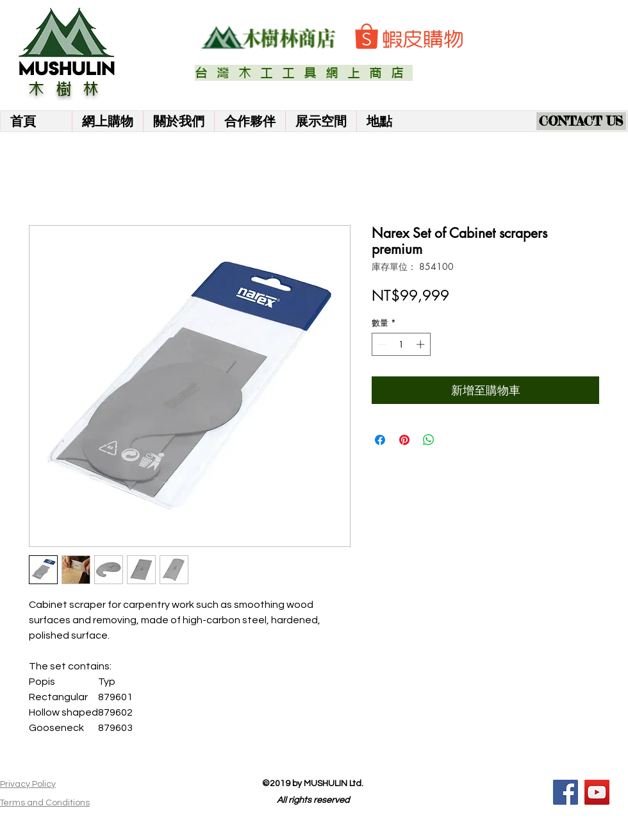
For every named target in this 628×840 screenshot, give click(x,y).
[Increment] (422, 344)
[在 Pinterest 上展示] (404, 440)
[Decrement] (381, 344)
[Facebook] (566, 792)
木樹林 (69, 89)
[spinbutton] (401, 344)
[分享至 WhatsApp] (429, 440)
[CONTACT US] (581, 121)
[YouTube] (597, 792)
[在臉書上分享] (380, 440)
